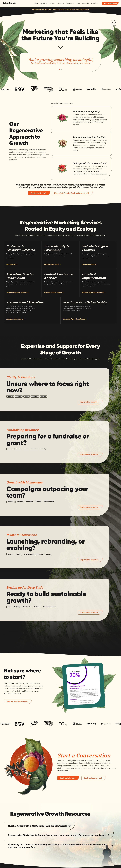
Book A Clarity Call (110, 3)
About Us (94, 3)
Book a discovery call (93, 778)
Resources (69, 3)
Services (52, 3)
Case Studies (86, 3)
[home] (10, 3)
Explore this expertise (89, 402)
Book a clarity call (38, 193)
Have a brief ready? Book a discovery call (71, 193)
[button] (44, 3)
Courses (60, 3)
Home (36, 3)
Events (78, 3)
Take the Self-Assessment (17, 702)
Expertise (43, 3)
